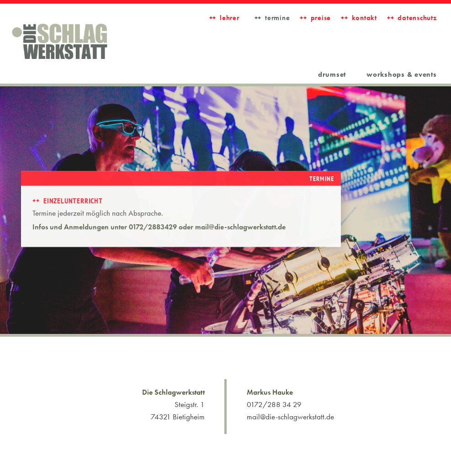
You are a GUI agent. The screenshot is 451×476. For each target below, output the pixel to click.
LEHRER (230, 18)
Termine (277, 18)
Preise (321, 18)
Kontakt (364, 18)
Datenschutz (417, 18)
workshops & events (402, 74)
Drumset (332, 74)
